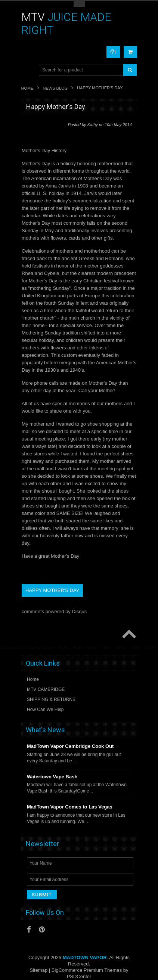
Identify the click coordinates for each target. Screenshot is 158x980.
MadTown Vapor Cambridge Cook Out (70, 746)
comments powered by (54, 611)
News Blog (55, 88)
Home (27, 88)
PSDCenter (79, 976)
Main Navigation (28, 70)
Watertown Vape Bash (52, 777)
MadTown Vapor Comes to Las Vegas (70, 807)
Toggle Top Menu (79, 4)
